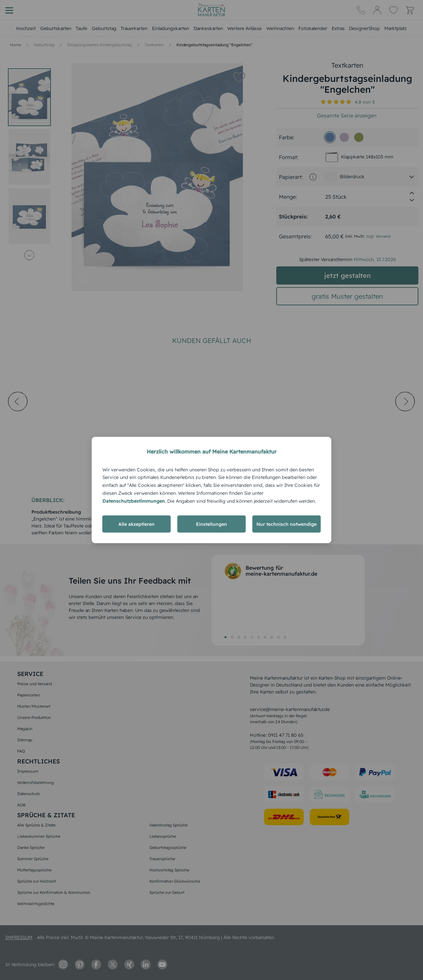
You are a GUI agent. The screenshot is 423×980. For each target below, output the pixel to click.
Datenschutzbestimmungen (134, 501)
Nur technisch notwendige (287, 524)
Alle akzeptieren (136, 524)
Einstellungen (211, 524)
